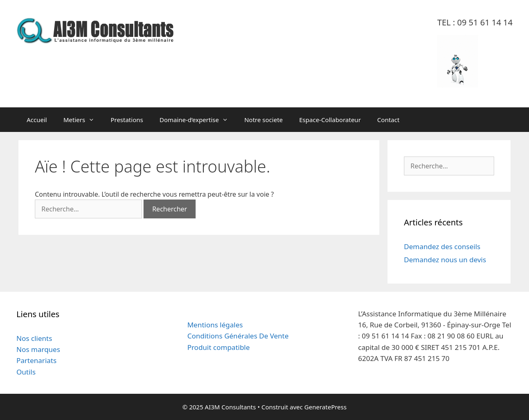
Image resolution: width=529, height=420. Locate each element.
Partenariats (36, 360)
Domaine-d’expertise (198, 120)
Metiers (83, 120)
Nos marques (38, 349)
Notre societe (264, 120)
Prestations (127, 120)
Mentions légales (215, 325)
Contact (388, 120)
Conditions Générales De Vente (238, 336)
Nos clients (34, 338)
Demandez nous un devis (445, 260)
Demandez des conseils (442, 246)
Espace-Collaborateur (330, 120)
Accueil (37, 120)
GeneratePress (325, 407)
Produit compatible (219, 347)
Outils (26, 372)
